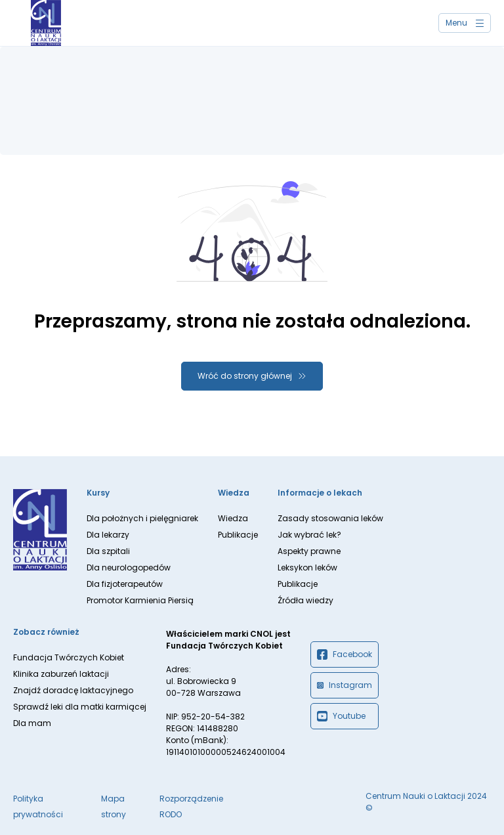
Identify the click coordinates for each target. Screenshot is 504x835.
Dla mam (32, 723)
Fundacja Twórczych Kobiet (69, 657)
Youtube (341, 716)
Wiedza (233, 518)
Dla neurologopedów (129, 567)
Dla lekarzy (108, 535)
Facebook (345, 654)
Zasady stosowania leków (330, 518)
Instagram (345, 685)
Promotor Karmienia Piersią (140, 600)
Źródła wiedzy (305, 600)
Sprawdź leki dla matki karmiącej (80, 707)
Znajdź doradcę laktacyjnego (73, 690)
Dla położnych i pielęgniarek (142, 518)
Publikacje (238, 535)
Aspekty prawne (309, 551)
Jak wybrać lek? (309, 535)
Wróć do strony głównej (245, 376)
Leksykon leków (307, 567)
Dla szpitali (108, 551)
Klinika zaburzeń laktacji (61, 674)
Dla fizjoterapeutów (125, 584)
